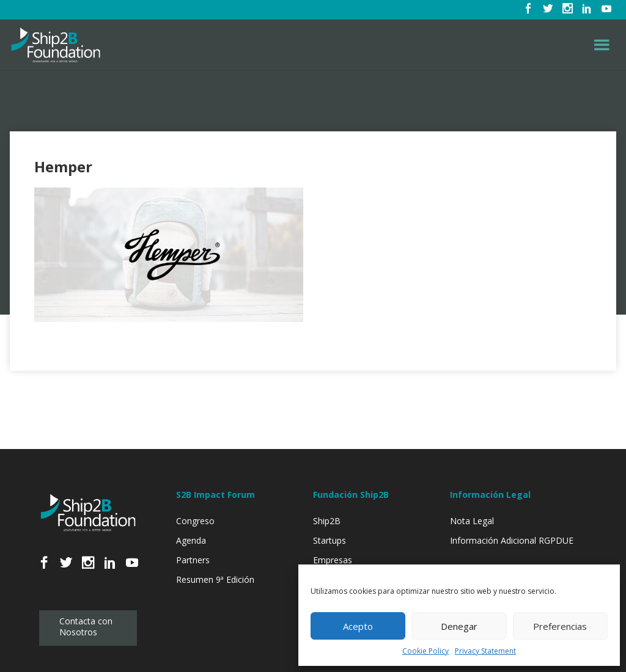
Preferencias (560, 626)
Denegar (459, 626)
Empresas (333, 560)
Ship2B (327, 521)
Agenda (191, 540)
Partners (193, 560)
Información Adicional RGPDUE (512, 540)
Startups (330, 540)
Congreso (195, 521)
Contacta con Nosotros (86, 626)
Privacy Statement (485, 651)
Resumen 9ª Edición (215, 579)
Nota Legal (472, 521)
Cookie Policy (425, 651)
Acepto (358, 626)
